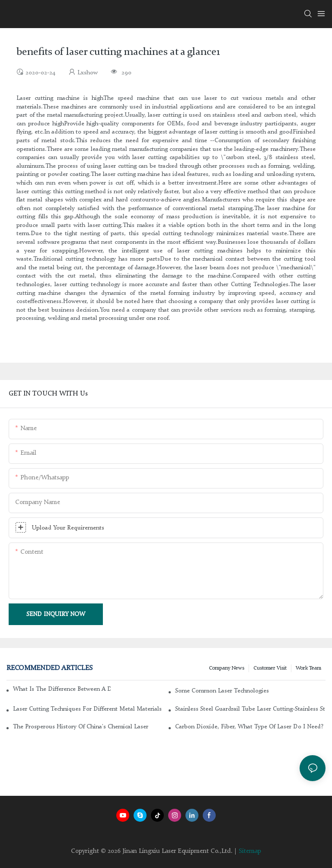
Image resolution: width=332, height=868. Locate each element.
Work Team (308, 668)
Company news (227, 668)
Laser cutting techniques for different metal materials (87, 709)
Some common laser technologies (222, 691)
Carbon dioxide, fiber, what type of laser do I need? (249, 727)
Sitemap (250, 851)
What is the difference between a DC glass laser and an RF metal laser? (62, 689)
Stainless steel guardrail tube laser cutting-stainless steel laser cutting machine (250, 709)
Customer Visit (270, 668)
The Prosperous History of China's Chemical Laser (81, 727)
